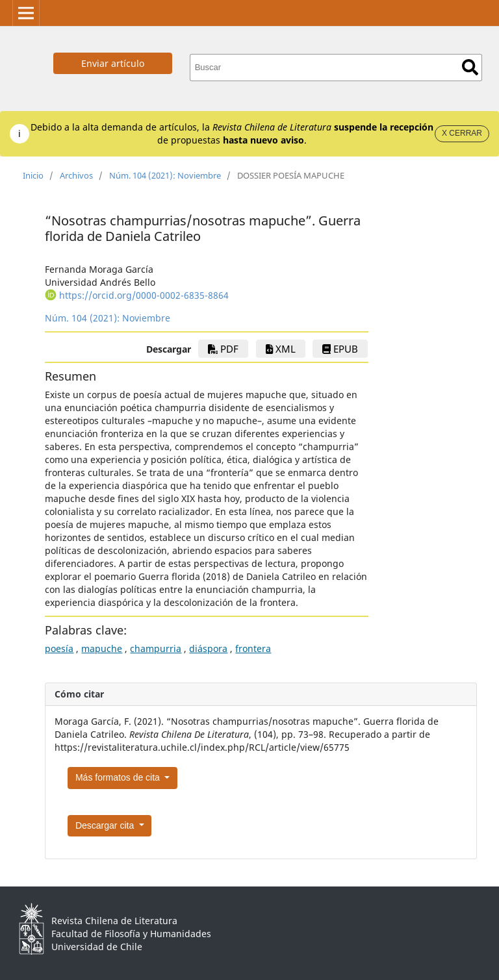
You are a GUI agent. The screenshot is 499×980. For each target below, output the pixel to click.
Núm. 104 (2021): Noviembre (165, 175)
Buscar (470, 67)
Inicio (33, 175)
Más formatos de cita (119, 777)
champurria (156, 648)
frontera (253, 648)
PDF (223, 349)
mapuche (102, 648)
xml (281, 349)
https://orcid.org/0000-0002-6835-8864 (144, 295)
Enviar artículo (113, 63)
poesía (59, 648)
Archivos (76, 175)
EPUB (340, 349)
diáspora (208, 648)
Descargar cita (106, 825)
